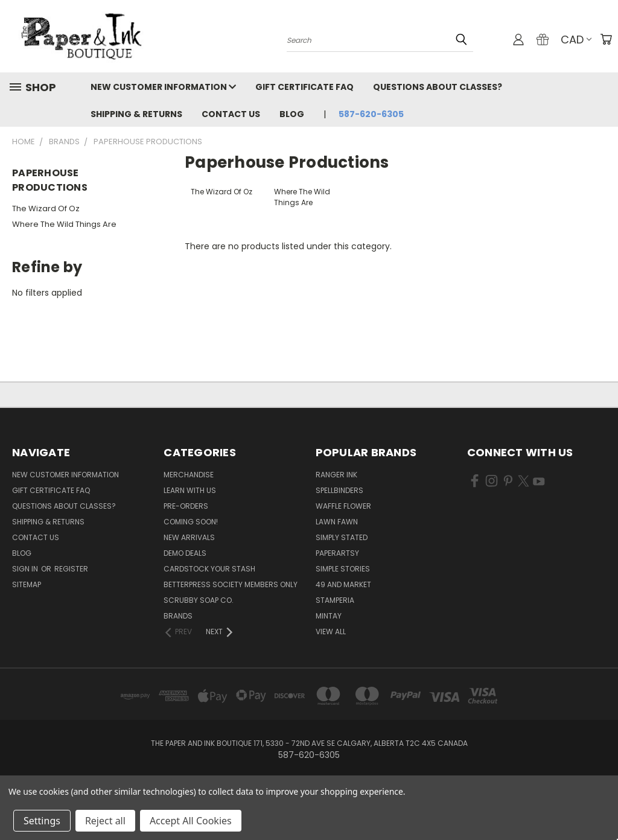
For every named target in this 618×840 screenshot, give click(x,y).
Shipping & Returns (136, 114)
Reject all (105, 821)
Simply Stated (342, 537)
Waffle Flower (343, 506)
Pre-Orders (186, 506)
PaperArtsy (337, 553)
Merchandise (189, 475)
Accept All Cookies (191, 821)
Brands (178, 616)
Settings (42, 821)
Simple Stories (343, 569)
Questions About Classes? (438, 87)
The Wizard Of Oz (46, 208)
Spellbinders (339, 490)
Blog (292, 114)
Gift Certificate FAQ (304, 87)
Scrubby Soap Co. (199, 600)
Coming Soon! (191, 522)
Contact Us (231, 114)
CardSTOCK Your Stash (209, 569)
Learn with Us (190, 490)
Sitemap (27, 584)
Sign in (26, 569)
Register (71, 569)
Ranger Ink (336, 475)
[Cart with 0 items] (606, 39)
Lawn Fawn (337, 522)
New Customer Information (163, 87)
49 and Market (343, 584)
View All (331, 632)
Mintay (329, 616)
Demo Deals (185, 553)
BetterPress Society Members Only (231, 584)
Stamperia (335, 600)
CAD (576, 40)
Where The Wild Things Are (64, 224)
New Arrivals (189, 537)
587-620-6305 (371, 114)
